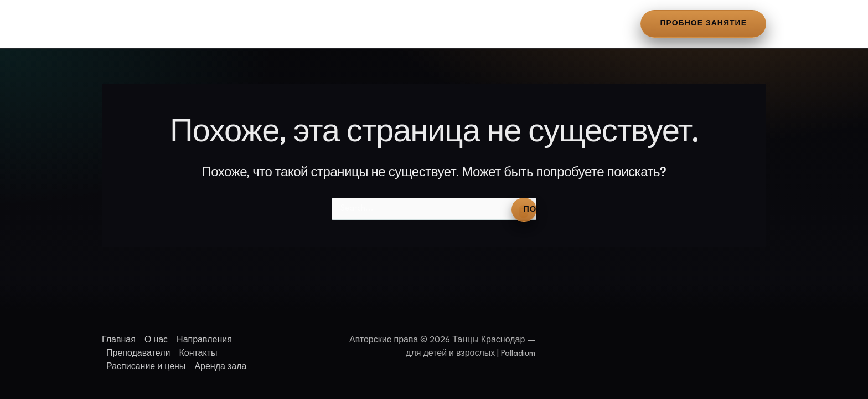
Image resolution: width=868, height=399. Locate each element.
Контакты (396, 24)
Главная (126, 24)
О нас (176, 24)
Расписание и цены (481, 24)
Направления (237, 24)
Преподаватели (321, 24)
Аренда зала (572, 24)
